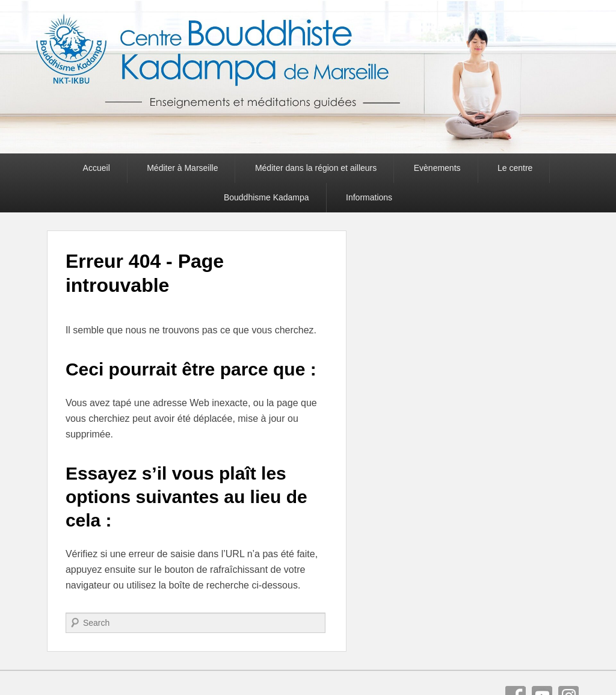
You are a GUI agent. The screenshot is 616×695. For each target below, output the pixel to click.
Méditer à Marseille (182, 168)
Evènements (437, 168)
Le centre (515, 168)
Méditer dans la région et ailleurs (316, 168)
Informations (369, 197)
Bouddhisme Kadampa (266, 197)
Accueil (97, 168)
